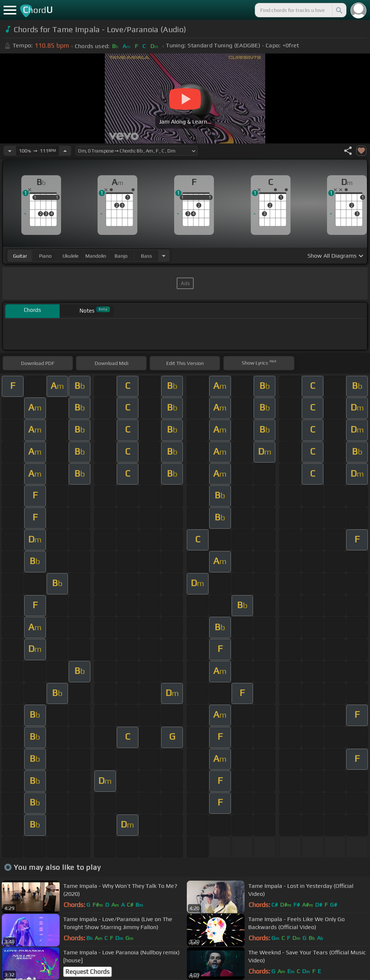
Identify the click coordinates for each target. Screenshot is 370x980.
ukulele (70, 256)
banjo (121, 256)
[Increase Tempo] (65, 151)
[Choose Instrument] (164, 256)
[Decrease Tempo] (10, 151)
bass (147, 256)
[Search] (339, 10)
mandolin (96, 256)
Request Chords (87, 972)
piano (45, 256)
